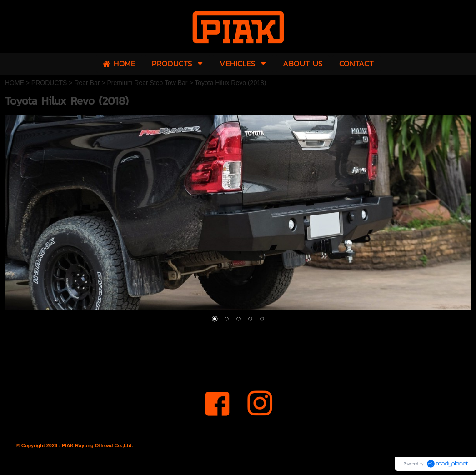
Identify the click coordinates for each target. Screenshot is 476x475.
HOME (15, 83)
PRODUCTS (49, 83)
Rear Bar (87, 83)
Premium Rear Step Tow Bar (147, 83)
